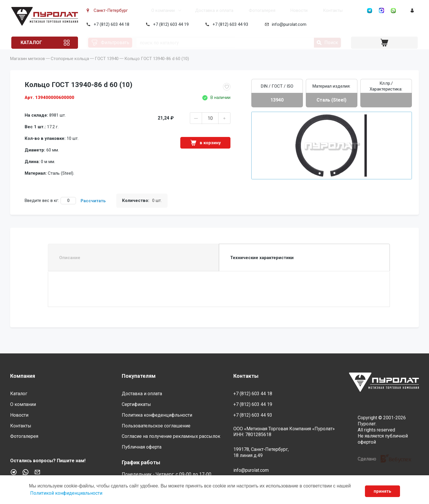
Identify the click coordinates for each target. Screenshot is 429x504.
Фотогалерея (242, 10)
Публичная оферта (142, 447)
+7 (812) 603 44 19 (170, 24)
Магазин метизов (28, 67)
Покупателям (139, 376)
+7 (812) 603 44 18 (110, 24)
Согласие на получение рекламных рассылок (171, 437)
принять (382, 491)
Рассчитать (93, 209)
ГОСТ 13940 (107, 67)
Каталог (33, 43)
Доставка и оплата (195, 10)
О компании (146, 10)
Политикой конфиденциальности (66, 493)
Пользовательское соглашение (156, 426)
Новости (277, 10)
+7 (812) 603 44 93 (229, 24)
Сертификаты (136, 404)
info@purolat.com (288, 24)
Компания (23, 376)
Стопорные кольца (70, 67)
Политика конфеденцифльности (157, 415)
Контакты (309, 10)
